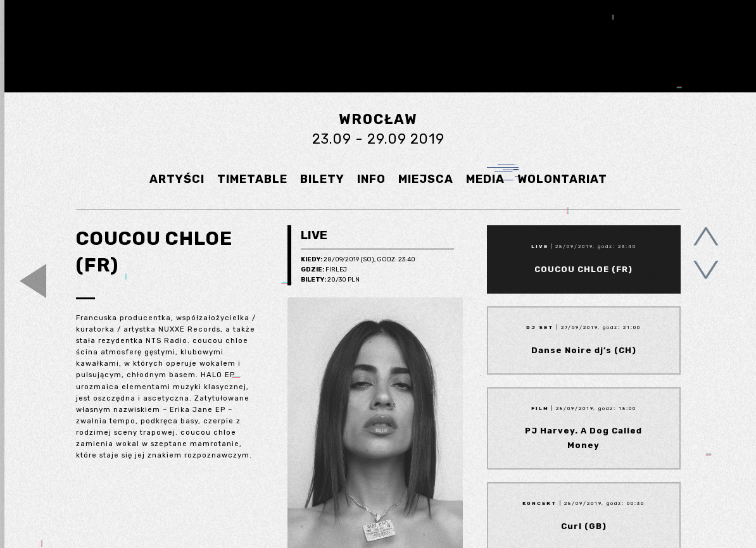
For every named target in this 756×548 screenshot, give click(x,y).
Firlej (324, 270)
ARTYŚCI (177, 179)
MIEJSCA (426, 179)
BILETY (322, 179)
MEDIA (485, 179)
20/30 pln (330, 280)
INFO (371, 179)
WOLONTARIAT (562, 179)
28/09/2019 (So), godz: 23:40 (358, 260)
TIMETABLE (252, 179)
